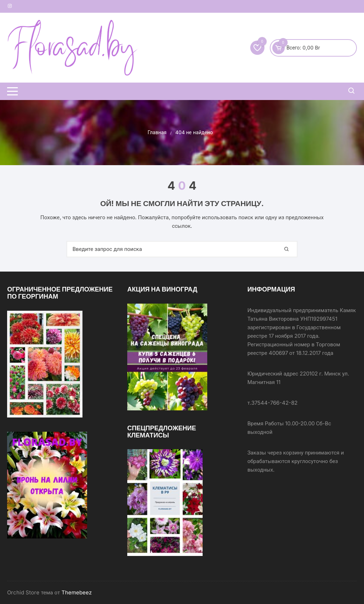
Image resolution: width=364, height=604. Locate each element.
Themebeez (77, 592)
